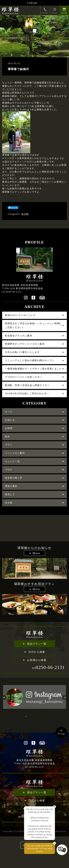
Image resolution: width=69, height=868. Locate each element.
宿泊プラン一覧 (37, 644)
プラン (9, 445)
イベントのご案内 (15, 453)
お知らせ (10, 420)
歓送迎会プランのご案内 (19, 336)
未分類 (25, 214)
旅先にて (10, 494)
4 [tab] (39, 716)
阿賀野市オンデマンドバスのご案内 (25, 344)
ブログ (9, 470)
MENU (55, 10)
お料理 (9, 428)
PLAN (64, 10)
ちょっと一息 (12, 461)
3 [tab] (34, 716)
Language (32, 3)
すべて (9, 412)
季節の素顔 (11, 486)
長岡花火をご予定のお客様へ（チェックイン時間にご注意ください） (33, 325)
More (36, 553)
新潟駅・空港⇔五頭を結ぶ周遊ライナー (27, 385)
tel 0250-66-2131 (12, 292)
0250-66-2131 (48, 667)
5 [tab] (43, 716)
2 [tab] (30, 716)
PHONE (45, 10)
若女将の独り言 (14, 478)
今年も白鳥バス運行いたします (22, 352)
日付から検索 (37, 652)
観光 (7, 437)
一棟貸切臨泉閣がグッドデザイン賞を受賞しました (33, 369)
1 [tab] (26, 716)
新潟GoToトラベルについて (20, 315)
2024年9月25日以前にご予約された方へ (27, 394)
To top (61, 734)
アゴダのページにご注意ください (24, 377)
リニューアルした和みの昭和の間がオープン (30, 360)
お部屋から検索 (37, 660)
